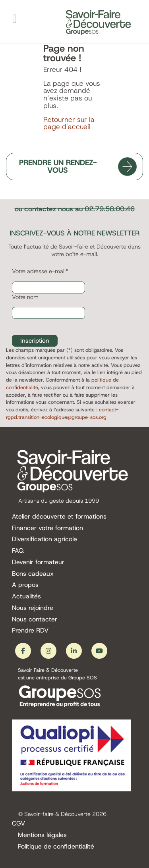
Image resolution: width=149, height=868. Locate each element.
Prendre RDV (30, 631)
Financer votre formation (47, 528)
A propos (25, 585)
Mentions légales (42, 835)
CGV (18, 824)
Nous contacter (35, 620)
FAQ (18, 551)
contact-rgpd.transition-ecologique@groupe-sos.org (62, 413)
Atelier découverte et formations (59, 517)
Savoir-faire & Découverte (57, 814)
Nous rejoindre (33, 608)
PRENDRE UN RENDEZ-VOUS (58, 166)
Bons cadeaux (33, 574)
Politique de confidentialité (56, 847)
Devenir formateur (38, 562)
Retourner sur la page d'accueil (69, 123)
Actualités (26, 597)
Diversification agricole (45, 539)
